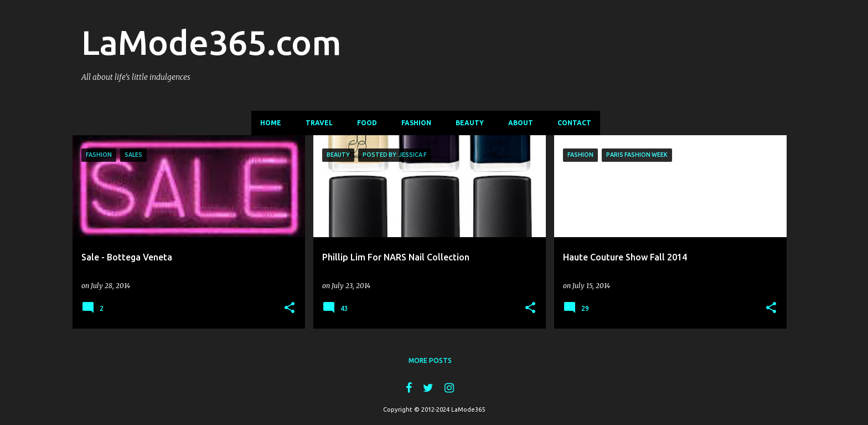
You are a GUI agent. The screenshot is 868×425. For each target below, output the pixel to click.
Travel (319, 123)
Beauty (470, 123)
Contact (574, 123)
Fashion (416, 123)
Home (271, 123)
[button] (290, 308)
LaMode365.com (211, 42)
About (521, 123)
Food (367, 123)
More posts (430, 360)
